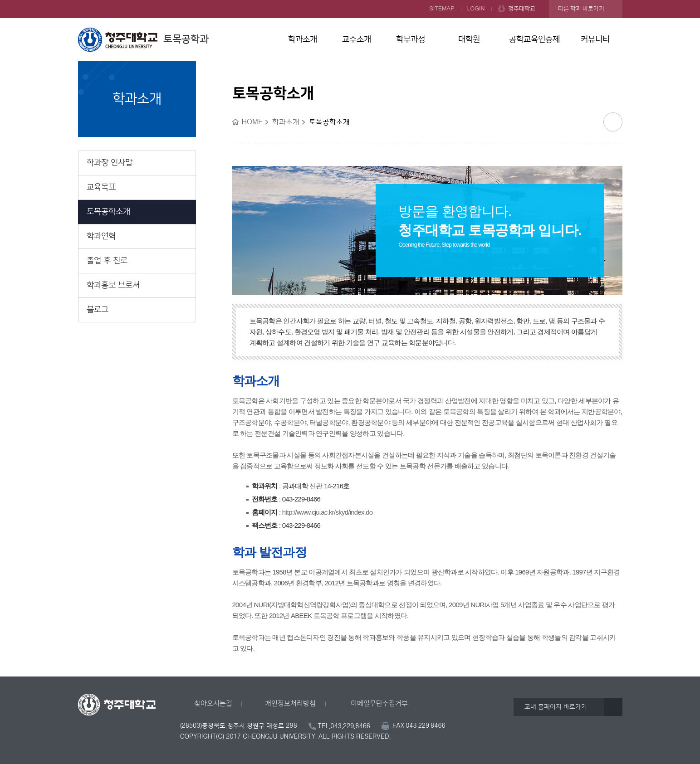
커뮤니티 (595, 39)
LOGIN (476, 9)
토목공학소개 (108, 212)
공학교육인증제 (534, 39)
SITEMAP (442, 9)
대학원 (469, 39)
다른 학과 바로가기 (581, 9)
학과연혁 (101, 236)
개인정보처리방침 (290, 703)
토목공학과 (143, 39)
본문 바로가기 (350, 0)
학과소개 (303, 39)
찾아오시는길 (213, 703)
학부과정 (411, 39)
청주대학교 (522, 9)
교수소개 (357, 39)
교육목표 (101, 187)
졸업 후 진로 (107, 261)
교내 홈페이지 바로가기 (556, 707)
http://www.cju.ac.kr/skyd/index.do (328, 512)
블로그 (98, 310)
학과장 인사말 (110, 163)
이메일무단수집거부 (379, 703)
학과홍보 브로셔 (113, 285)
